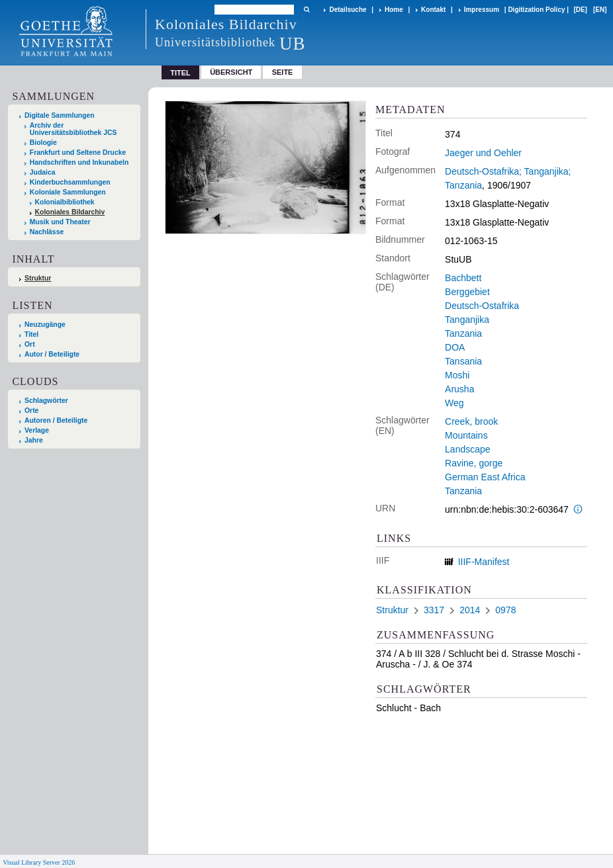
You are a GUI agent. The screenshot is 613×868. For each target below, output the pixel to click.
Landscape (468, 449)
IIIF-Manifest (484, 562)
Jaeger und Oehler (483, 153)
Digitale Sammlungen (60, 115)
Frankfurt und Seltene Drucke (78, 152)
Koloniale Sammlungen (68, 192)
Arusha (459, 389)
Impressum (482, 10)
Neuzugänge (45, 325)
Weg (454, 403)
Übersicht (231, 72)
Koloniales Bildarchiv (70, 212)
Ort (30, 344)
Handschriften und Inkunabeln (79, 162)
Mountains (466, 435)
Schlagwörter (46, 401)
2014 (470, 610)
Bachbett (463, 278)
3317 (434, 610)
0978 (505, 610)
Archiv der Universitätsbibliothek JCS (73, 129)
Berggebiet (467, 292)
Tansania (463, 361)
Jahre (34, 440)
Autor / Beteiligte (52, 354)
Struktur (38, 278)
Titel (31, 334)
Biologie (43, 143)
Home (394, 10)
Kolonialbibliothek (65, 202)
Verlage (37, 430)
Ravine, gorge (474, 463)
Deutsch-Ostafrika (482, 306)
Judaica (43, 172)
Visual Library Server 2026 (39, 862)
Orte (31, 411)
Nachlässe (47, 232)
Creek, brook (471, 421)
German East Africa (485, 477)
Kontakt (433, 10)
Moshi (457, 375)
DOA (455, 347)
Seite (283, 72)
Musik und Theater (60, 222)
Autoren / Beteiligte (56, 420)
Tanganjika (467, 320)
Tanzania (463, 333)
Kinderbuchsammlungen (70, 182)
